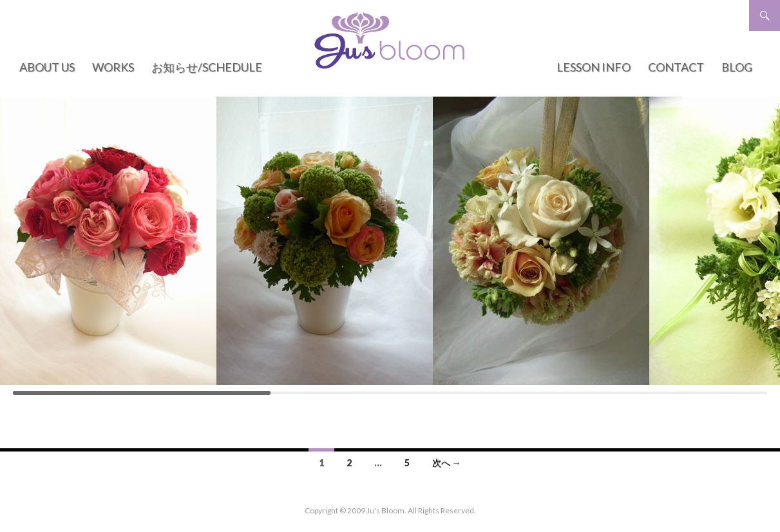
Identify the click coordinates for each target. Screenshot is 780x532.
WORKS (113, 67)
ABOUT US (47, 67)
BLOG (737, 67)
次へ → (447, 463)
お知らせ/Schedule (207, 67)
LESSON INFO (594, 67)
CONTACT (676, 67)
